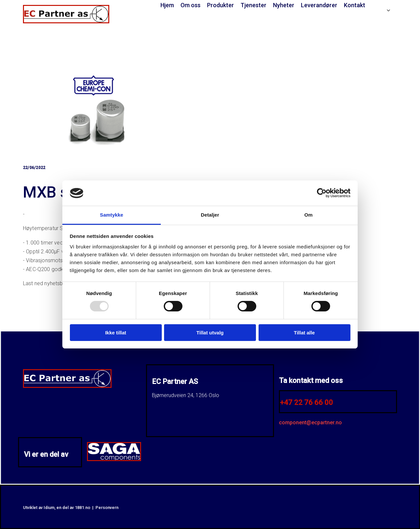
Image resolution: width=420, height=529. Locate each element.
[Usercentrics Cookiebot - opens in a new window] (322, 193)
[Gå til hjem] (66, 21)
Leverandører (319, 5)
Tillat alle (304, 333)
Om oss (190, 5)
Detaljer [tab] (210, 215)
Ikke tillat (115, 333)
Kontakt (355, 5)
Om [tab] (308, 215)
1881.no (83, 508)
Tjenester (253, 5)
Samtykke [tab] (112, 215)
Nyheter (284, 5)
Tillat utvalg (210, 333)
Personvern (107, 508)
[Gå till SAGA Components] (114, 459)
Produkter (220, 5)
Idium (49, 508)
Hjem (167, 5)
